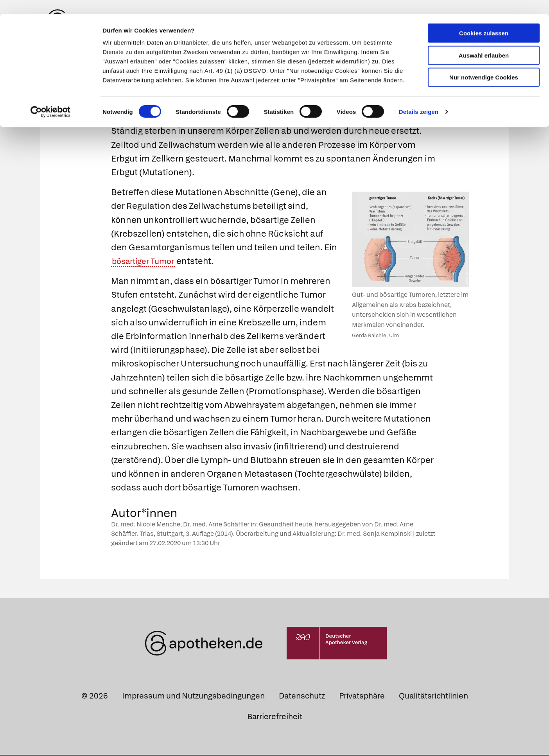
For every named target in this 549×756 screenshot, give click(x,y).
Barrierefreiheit (275, 718)
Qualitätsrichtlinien (433, 697)
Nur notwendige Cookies (484, 63)
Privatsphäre (362, 697)
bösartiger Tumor (146, 263)
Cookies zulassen (484, 19)
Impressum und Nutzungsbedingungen (193, 697)
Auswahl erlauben (484, 41)
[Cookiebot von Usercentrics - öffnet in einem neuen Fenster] (51, 98)
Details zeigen (419, 98)
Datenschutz (302, 697)
